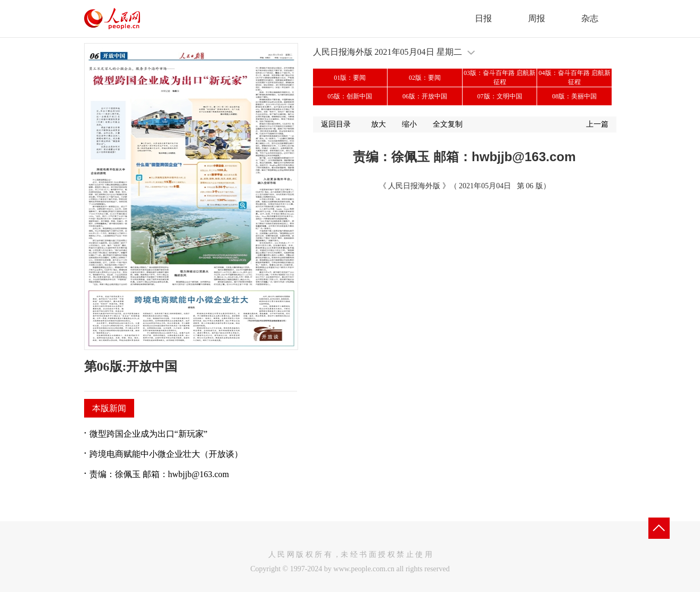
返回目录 (336, 124)
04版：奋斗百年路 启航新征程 (575, 77)
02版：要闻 (425, 78)
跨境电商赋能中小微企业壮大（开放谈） (166, 454)
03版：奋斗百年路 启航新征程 (500, 77)
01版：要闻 (350, 78)
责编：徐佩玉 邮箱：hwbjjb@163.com (159, 474)
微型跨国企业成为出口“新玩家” (149, 434)
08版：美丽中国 (574, 96)
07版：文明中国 (500, 96)
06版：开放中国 (425, 96)
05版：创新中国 (350, 96)
